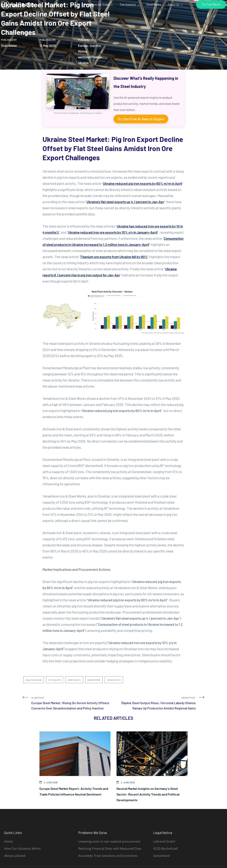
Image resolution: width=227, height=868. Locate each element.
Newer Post (156, 704)
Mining (82, 51)
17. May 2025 (48, 46)
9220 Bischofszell (165, 848)
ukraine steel (94, 680)
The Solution (128, 4)
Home (9, 841)
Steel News (154, 4)
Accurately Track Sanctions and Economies (108, 856)
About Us (174, 4)
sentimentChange (90, 57)
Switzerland (161, 856)
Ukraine (83, 63)
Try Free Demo (211, 4)
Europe (83, 46)
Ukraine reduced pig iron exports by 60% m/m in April (142, 183)
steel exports (74, 680)
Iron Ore (95, 46)
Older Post (71, 704)
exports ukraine (34, 680)
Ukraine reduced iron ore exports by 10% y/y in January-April (113, 232)
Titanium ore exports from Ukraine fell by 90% (114, 257)
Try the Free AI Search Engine (141, 119)
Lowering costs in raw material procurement (109, 841)
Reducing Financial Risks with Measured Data (110, 848)
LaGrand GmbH (164, 841)
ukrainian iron (114, 680)
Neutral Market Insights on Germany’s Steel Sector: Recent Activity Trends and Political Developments (148, 794)
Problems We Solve (97, 4)
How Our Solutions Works (22, 848)
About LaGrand (15, 856)
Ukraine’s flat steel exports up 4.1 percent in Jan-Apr (125, 202)
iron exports (55, 680)
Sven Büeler (9, 46)
